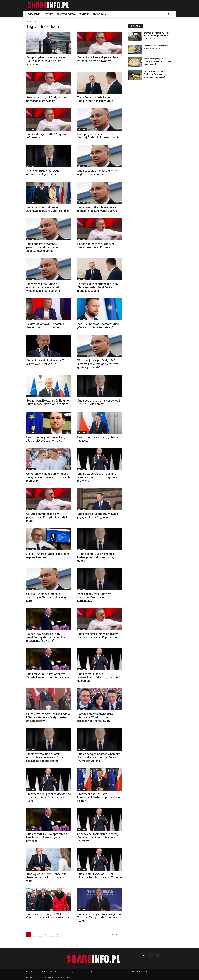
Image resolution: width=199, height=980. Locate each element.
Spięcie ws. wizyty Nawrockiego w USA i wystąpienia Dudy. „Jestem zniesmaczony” (48, 717)
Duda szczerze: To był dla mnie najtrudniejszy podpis (97, 172)
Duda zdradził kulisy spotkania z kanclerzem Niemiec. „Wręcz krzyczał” (47, 837)
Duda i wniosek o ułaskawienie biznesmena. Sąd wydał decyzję (97, 209)
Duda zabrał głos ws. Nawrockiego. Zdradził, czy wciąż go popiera (99, 677)
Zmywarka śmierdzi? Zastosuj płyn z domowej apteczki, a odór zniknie (157, 36)
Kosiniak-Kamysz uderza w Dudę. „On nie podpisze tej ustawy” (98, 326)
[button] (169, 14)
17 (51, 934)
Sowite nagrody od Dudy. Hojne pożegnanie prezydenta (46, 99)
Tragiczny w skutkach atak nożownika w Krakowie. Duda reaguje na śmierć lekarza (45, 757)
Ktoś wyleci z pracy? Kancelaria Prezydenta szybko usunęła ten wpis (46, 877)
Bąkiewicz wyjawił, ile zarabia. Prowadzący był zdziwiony (46, 326)
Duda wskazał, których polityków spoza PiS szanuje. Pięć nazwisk (98, 636)
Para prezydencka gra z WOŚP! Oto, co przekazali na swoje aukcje (48, 916)
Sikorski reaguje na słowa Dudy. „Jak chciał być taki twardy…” (46, 439)
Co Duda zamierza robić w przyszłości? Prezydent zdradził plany (47, 517)
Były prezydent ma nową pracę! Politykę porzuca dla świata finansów (46, 61)
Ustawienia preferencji (138, 971)
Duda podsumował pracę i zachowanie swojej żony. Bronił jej (48, 209)
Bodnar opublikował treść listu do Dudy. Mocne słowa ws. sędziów (48, 402)
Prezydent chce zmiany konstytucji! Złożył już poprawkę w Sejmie (99, 797)
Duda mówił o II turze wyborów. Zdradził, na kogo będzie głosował (48, 676)
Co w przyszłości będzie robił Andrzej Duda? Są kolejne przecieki (99, 136)
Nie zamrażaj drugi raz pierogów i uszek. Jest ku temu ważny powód (158, 61)
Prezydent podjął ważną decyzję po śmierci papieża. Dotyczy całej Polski (49, 797)
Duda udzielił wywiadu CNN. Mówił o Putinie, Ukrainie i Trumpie (99, 876)
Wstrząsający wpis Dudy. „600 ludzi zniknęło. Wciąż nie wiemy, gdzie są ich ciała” (98, 364)
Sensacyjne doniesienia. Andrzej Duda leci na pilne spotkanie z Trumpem (98, 837)
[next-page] (57, 934)
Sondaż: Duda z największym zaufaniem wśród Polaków (96, 246)
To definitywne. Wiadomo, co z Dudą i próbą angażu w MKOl (97, 99)
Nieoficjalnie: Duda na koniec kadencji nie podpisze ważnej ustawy (96, 557)
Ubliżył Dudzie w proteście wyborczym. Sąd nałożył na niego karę (47, 597)
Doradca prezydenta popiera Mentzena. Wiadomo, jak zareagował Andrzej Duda (95, 717)
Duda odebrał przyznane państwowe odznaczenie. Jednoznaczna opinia (42, 247)
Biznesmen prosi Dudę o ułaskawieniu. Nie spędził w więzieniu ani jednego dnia (44, 287)
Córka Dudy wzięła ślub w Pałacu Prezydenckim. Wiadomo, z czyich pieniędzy (48, 477)
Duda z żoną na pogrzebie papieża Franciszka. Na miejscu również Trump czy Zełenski (99, 757)
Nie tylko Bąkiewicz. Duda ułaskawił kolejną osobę (43, 172)
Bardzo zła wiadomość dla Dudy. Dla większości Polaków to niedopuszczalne (98, 287)
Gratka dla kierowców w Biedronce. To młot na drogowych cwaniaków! (154, 74)
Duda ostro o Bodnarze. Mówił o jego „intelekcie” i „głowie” (98, 515)
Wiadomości (31, 53)
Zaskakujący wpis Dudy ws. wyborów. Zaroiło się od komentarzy (95, 597)
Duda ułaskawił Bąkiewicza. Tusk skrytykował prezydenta (47, 362)
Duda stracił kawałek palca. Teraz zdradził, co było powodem (99, 59)
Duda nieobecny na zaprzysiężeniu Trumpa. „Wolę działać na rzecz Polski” (99, 917)
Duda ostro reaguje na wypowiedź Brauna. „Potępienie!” (99, 402)
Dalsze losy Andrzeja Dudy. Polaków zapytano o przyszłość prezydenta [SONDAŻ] (46, 637)
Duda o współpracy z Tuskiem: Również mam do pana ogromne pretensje (98, 477)
